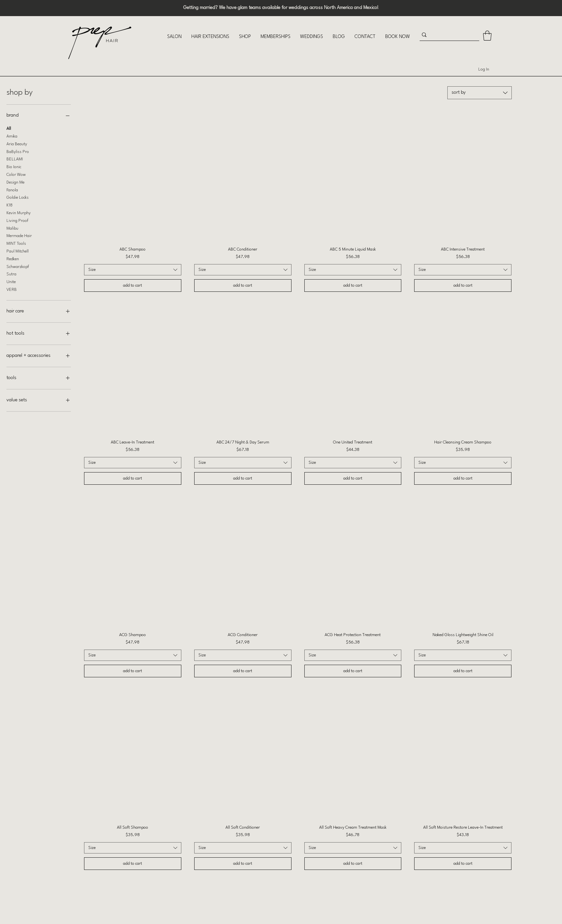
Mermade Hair (19, 235)
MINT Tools (16, 243)
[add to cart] (133, 286)
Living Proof (17, 220)
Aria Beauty (17, 143)
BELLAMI (15, 158)
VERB (12, 289)
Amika (12, 136)
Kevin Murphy (19, 212)
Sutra (11, 273)
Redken (13, 258)
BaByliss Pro (18, 151)
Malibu (12, 228)
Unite (11, 281)
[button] (174, 37)
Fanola (12, 189)
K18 (10, 205)
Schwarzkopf (18, 266)
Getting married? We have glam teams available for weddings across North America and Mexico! (281, 8)
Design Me (15, 182)
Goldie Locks (18, 197)
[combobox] (480, 93)
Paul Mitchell (18, 251)
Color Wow (16, 174)
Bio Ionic (14, 166)
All (9, 128)
